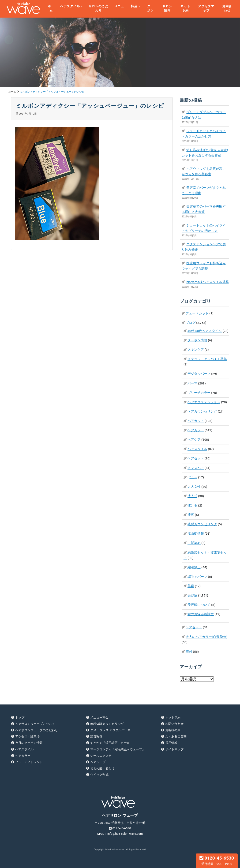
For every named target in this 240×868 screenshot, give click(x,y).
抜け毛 (192, 505)
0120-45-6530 (217, 861)
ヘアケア (194, 440)
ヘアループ (98, 762)
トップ (20, 717)
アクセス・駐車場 (27, 736)
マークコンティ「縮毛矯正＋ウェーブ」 (118, 749)
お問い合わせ (174, 724)
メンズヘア (196, 468)
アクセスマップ (206, 8)
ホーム (51, 8)
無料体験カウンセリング (107, 724)
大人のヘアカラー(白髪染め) (206, 637)
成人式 (192, 496)
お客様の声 (173, 730)
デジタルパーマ (199, 374)
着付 (189, 652)
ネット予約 (185, 8)
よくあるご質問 (176, 736)
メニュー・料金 (126, 6)
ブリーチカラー (199, 393)
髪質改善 (96, 736)
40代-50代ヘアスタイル (205, 331)
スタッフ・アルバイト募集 (207, 359)
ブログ (191, 323)
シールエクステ (101, 756)
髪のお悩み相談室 (201, 614)
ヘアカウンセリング (202, 411)
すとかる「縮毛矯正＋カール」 (112, 743)
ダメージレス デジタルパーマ (110, 730)
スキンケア (196, 350)
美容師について (199, 605)
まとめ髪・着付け (102, 768)
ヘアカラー (196, 430)
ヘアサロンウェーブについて (35, 724)
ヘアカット (196, 421)
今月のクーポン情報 (29, 743)
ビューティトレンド (29, 762)
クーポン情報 (197, 340)
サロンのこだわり (98, 8)
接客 (191, 515)
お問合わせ (227, 8)
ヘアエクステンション (204, 402)
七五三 (192, 477)
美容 (191, 586)
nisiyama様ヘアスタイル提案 (207, 282)
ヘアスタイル (70, 6)
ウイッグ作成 (99, 775)
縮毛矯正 (194, 567)
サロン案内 (167, 8)
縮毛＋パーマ (197, 577)
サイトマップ (174, 749)
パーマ (192, 383)
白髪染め (194, 543)
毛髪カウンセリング (202, 524)
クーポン (150, 8)
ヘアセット (196, 458)
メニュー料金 (99, 717)
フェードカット (197, 313)
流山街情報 (196, 533)
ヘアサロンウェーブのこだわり (37, 730)
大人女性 (194, 487)
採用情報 (171, 743)
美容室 (192, 595)
